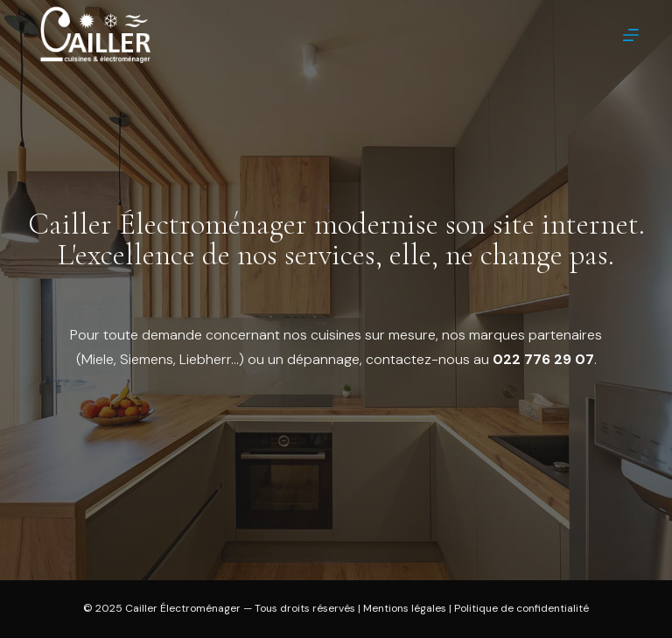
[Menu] (631, 35)
